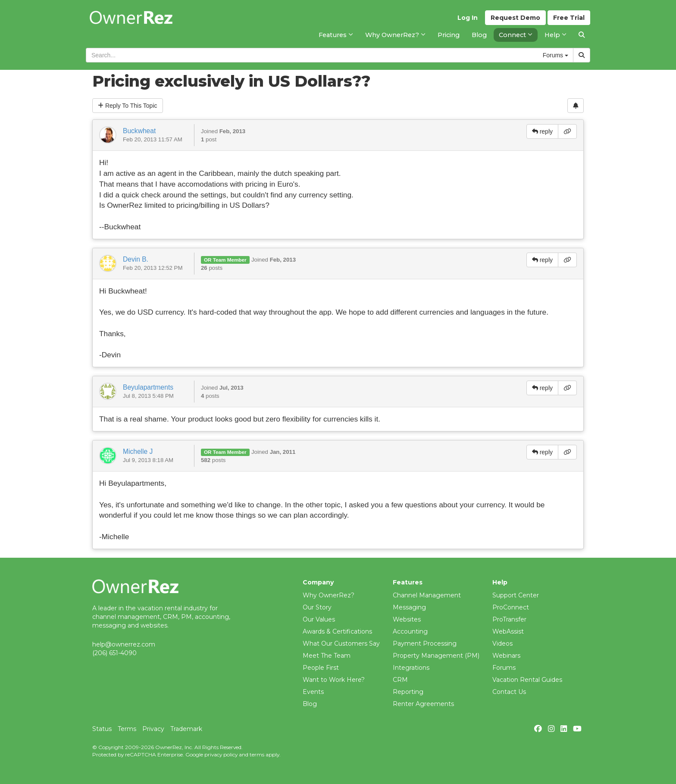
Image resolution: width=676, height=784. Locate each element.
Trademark (186, 729)
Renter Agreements (423, 704)
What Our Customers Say (341, 643)
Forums (504, 668)
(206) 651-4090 (114, 653)
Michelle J (138, 451)
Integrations (411, 668)
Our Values (319, 619)
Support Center (516, 595)
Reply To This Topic (128, 106)
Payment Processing (425, 643)
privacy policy (221, 754)
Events (313, 692)
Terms (127, 729)
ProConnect (511, 607)
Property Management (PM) (436, 656)
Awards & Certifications (337, 631)
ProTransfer (509, 619)
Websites (407, 619)
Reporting (408, 692)
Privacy (153, 729)
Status (102, 729)
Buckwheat (139, 131)
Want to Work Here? (334, 680)
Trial (569, 18)
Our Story (317, 607)
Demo (515, 18)
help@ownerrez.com (124, 644)
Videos (502, 643)
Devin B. (136, 259)
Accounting (410, 631)
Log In (468, 18)
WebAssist (508, 631)
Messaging (409, 607)
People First (321, 668)
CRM (400, 680)
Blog (310, 704)
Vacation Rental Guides (527, 680)
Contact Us (509, 692)
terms (257, 754)
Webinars (506, 656)
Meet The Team (327, 656)
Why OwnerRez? (329, 595)
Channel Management (427, 595)
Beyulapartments (148, 387)
